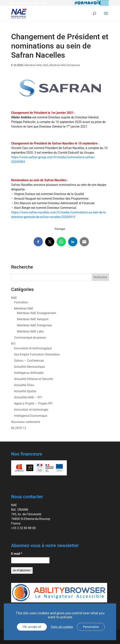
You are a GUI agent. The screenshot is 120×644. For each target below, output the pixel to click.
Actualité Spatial (25, 391)
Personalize (91, 627)
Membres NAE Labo (30, 331)
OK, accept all (32, 627)
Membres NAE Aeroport (33, 319)
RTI (13, 344)
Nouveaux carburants (26, 422)
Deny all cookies (62, 627)
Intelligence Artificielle (29, 373)
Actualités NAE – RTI (28, 397)
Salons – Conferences (29, 361)
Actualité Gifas (24, 385)
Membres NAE (33, 65)
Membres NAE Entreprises (65, 65)
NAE (45, 65)
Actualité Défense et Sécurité (33, 379)
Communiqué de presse (30, 338)
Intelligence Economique (31, 416)
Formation (21, 302)
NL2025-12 (19, 428)
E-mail (17, 554)
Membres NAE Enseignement (36, 313)
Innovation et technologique (33, 348)
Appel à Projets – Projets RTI (33, 404)
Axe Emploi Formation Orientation (37, 354)
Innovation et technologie (31, 410)
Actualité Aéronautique (29, 367)
